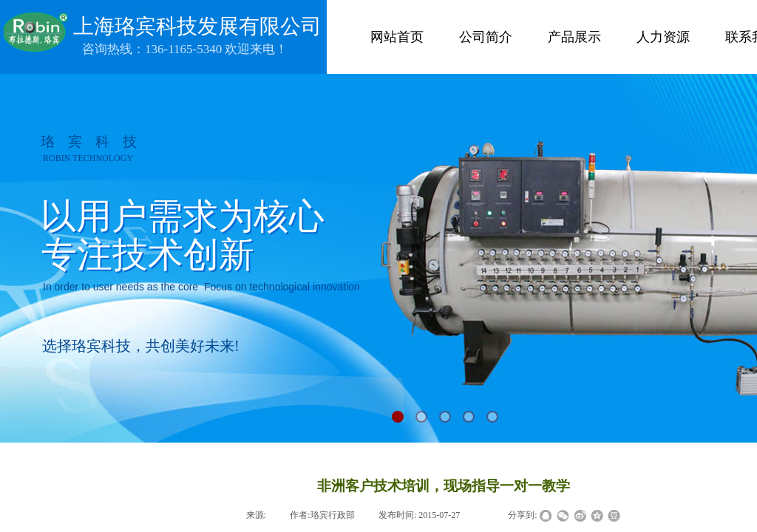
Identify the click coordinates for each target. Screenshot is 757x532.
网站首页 (397, 37)
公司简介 (486, 37)
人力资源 (663, 37)
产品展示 (574, 37)
